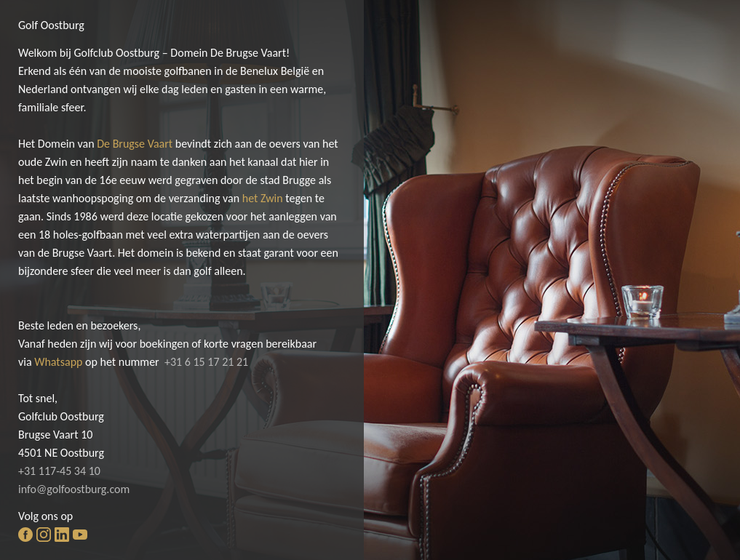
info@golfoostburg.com (74, 489)
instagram (44, 535)
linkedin (62, 535)
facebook (25, 535)
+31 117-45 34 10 (59, 471)
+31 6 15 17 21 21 (206, 362)
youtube (80, 535)
